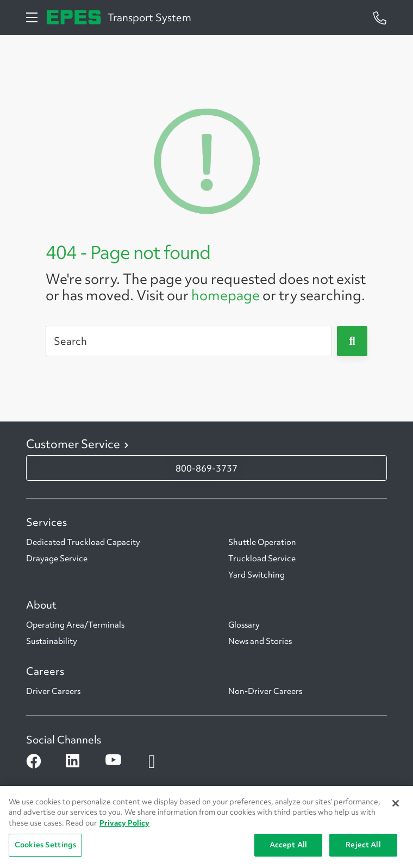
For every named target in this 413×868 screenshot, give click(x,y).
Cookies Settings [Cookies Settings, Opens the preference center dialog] (45, 845)
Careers (45, 671)
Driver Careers (53, 691)
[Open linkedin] (73, 762)
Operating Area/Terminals (75, 625)
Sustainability (52, 641)
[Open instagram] (152, 762)
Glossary (244, 625)
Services (46, 522)
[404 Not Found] (206, 159)
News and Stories (260, 641)
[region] (206, 827)
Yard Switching (256, 575)
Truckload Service (262, 559)
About (41, 605)
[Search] (189, 341)
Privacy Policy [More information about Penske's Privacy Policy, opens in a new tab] (124, 823)
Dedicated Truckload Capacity (83, 542)
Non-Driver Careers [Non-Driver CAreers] (265, 691)
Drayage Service (57, 559)
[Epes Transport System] (74, 17)
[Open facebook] (33, 762)
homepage (226, 295)
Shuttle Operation (262, 542)
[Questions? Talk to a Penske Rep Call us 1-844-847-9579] (380, 17)
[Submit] (352, 341)
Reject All (363, 845)
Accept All (288, 845)
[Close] (396, 803)
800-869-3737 (206, 468)
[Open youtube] (112, 762)
